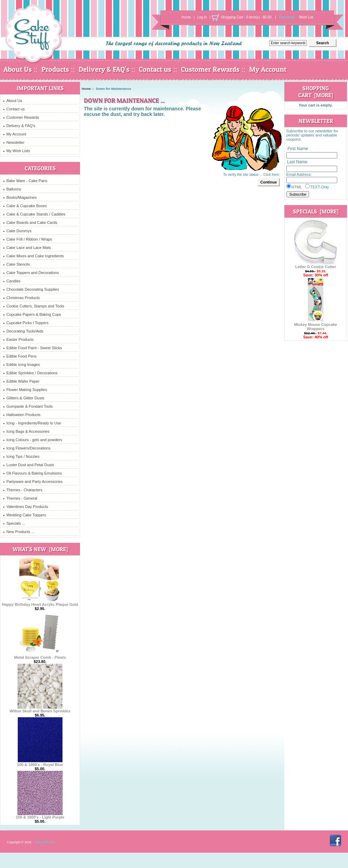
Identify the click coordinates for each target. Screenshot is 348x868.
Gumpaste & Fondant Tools (28, 406)
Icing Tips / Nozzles (21, 456)
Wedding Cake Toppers (25, 515)
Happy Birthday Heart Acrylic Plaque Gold (40, 603)
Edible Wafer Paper (21, 381)
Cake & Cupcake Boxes (25, 206)
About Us (18, 69)
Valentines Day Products (26, 507)
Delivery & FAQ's (104, 69)
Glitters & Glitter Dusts (24, 398)
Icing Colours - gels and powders (33, 440)
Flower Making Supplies (25, 390)
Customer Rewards (210, 69)
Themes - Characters (23, 490)
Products (55, 69)
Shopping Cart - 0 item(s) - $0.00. (247, 17)
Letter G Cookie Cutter (316, 265)
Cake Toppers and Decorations (31, 273)
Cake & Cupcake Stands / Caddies (34, 214)
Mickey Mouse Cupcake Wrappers (316, 325)
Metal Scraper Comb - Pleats (40, 656)
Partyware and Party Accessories (33, 482)
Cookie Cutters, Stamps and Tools (34, 306)
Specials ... (14, 523)
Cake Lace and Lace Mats (27, 248)
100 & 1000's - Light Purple (40, 815)
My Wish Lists (17, 151)
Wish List (306, 17)
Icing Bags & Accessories (26, 431)
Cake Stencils (16, 264)
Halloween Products (22, 415)
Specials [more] (316, 211)
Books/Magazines (20, 197)
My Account (268, 69)
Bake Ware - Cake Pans (25, 181)
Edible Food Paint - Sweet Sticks (33, 348)
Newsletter (14, 142)
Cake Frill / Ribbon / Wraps (27, 239)
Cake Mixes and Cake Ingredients (33, 256)
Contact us (155, 69)
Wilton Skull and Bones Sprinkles (40, 709)
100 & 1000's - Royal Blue (40, 763)
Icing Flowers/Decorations (27, 448)
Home (186, 17)
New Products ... (19, 532)
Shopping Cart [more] (316, 92)
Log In (202, 17)
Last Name (297, 162)
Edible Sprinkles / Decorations (30, 373)
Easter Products (18, 339)
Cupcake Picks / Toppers (26, 323)
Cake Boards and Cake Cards (30, 222)
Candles (12, 281)
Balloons (12, 189)
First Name (298, 149)
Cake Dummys (17, 231)
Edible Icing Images (21, 365)
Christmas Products (21, 298)
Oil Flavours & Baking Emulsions (33, 473)
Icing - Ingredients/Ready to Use (32, 423)
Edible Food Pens (20, 356)
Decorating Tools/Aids (23, 331)
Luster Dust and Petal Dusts (29, 465)
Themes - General (20, 498)
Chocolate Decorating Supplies (31, 289)
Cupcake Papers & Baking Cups (32, 314)
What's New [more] (40, 549)
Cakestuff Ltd (44, 842)
